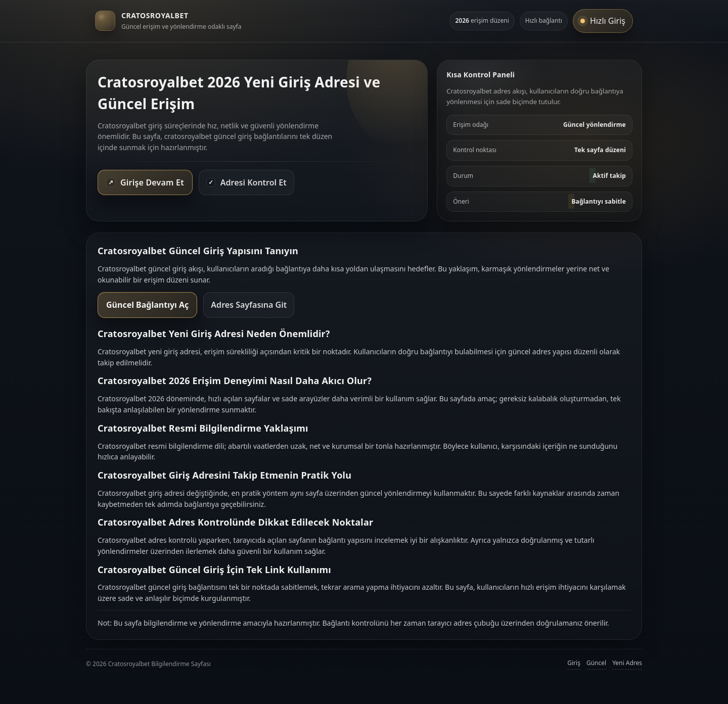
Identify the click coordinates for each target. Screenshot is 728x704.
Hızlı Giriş (603, 21)
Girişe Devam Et (145, 182)
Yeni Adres (627, 663)
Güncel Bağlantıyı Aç (147, 305)
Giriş (574, 663)
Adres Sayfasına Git (249, 305)
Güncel (596, 663)
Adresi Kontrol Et (246, 182)
